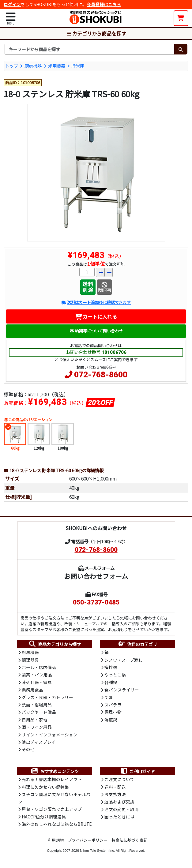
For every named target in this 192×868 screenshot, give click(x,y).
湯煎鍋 (111, 720)
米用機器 (57, 66)
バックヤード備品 (39, 712)
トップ (12, 66)
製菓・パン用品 (37, 675)
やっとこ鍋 (115, 675)
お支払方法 (115, 794)
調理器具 (30, 660)
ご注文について (119, 779)
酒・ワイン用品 (37, 727)
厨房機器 (33, 66)
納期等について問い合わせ (96, 331)
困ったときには (119, 817)
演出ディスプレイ (39, 742)
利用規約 (56, 840)
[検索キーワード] (89, 49)
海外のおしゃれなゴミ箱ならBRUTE (57, 824)
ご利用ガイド (137, 771)
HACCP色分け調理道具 (44, 817)
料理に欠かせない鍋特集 (45, 787)
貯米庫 (78, 66)
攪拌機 (111, 667)
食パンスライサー (122, 690)
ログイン (12, 4)
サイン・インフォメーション (50, 735)
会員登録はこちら (104, 4)
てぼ (109, 697)
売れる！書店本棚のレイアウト (52, 779)
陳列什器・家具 (37, 682)
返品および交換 (119, 802)
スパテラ (113, 705)
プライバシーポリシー (88, 840)
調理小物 (113, 712)
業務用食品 (32, 690)
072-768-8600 (101, 375)
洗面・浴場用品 (37, 705)
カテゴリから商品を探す (96, 33)
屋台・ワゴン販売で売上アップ (52, 809)
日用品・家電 (35, 720)
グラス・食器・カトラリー (47, 697)
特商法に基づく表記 (129, 840)
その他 (28, 749)
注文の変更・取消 (122, 809)
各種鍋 (111, 682)
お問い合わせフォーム (96, 576)
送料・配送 (115, 787)
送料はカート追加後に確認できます (96, 302)
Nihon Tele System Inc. (97, 851)
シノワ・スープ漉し (124, 660)
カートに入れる (96, 316)
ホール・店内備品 (39, 667)
